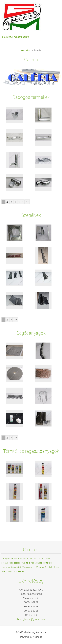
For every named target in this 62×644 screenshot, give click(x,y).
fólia (28, 563)
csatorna (6, 567)
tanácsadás (37, 563)
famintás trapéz (37, 558)
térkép (14, 558)
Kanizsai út (16, 567)
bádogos (6, 558)
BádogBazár (41, 567)
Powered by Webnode (31, 637)
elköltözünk (23, 558)
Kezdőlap (26, 51)
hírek (50, 567)
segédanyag (19, 563)
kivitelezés (48, 563)
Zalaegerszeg (28, 567)
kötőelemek (19, 571)
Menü (54, 6)
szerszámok (7, 571)
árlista (57, 567)
